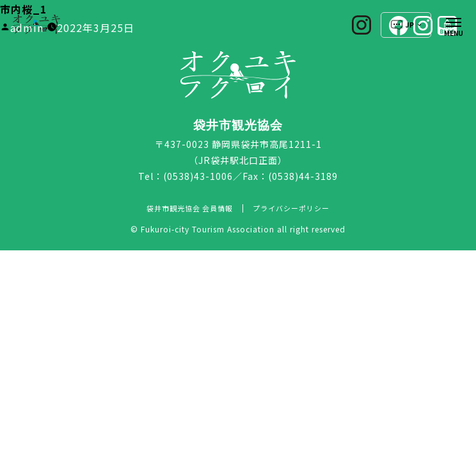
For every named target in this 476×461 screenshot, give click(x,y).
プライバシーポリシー (291, 208)
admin (27, 28)
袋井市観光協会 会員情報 (190, 208)
